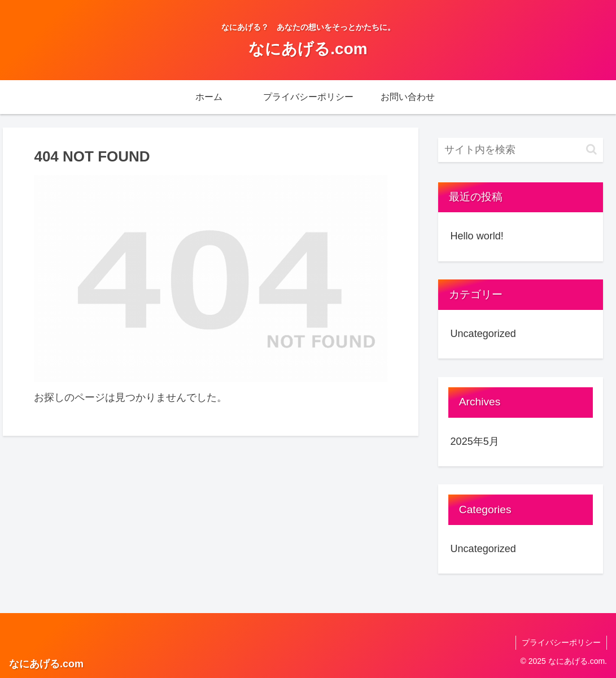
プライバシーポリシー (561, 642)
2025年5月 (475, 441)
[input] (521, 150)
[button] (591, 149)
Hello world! (477, 236)
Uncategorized (483, 334)
